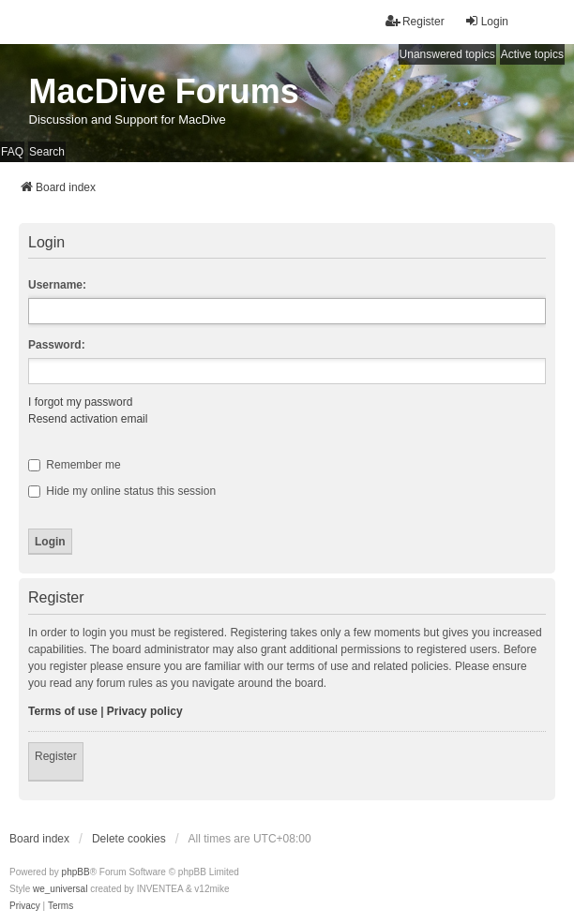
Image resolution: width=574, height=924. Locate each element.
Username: (57, 285)
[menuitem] (25, 906)
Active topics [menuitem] (532, 54)
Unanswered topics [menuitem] (447, 54)
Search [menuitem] (47, 152)
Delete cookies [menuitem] (129, 839)
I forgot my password (80, 402)
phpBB (76, 872)
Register (56, 756)
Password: (57, 345)
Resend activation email (88, 419)
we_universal (60, 889)
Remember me (75, 465)
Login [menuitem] (486, 21)
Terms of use (63, 711)
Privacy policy (145, 711)
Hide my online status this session (122, 491)
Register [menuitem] (415, 21)
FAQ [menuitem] (12, 152)
